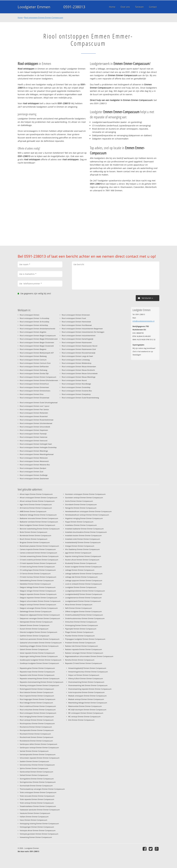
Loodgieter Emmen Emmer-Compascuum (81, 587)
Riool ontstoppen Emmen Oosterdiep (76, 387)
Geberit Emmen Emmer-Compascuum (34, 649)
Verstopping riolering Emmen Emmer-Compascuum (39, 824)
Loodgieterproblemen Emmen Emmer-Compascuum (85, 591)
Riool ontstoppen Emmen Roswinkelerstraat (37, 420)
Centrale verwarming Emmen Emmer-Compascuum (39, 556)
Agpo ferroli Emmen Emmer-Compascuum (36, 504)
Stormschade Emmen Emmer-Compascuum (36, 786)
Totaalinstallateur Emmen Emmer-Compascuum (38, 806)
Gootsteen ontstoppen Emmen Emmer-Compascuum (85, 494)
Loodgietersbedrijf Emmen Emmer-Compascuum (84, 594)
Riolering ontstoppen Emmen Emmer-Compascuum (39, 685)
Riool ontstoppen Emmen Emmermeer (34, 387)
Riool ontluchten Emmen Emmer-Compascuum (38, 710)
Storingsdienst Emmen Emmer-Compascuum (37, 779)
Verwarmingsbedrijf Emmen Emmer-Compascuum (87, 668)
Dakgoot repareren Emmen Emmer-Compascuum (38, 598)
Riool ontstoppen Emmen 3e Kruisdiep (34, 322)
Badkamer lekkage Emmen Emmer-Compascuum (38, 515)
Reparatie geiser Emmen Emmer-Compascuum (37, 668)
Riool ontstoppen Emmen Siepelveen (34, 430)
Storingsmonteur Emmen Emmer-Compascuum (38, 782)
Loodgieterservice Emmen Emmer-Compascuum (83, 598)
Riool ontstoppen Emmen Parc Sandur (34, 409)
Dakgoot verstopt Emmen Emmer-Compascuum (38, 605)
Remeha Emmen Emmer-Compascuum (80, 660)
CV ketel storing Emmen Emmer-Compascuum (37, 567)
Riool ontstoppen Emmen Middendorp (77, 363)
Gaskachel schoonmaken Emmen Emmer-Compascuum (41, 643)
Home (20, 17)
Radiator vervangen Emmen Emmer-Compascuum (84, 653)
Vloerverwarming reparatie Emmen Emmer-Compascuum (90, 689)
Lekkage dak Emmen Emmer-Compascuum (81, 577)
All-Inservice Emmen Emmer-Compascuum (36, 508)
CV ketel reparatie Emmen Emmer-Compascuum (38, 563)
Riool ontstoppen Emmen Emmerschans (35, 391)
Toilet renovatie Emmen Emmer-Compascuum (37, 796)
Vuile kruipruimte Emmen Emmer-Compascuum (86, 692)
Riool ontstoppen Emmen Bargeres (33, 349)
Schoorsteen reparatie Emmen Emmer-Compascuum (40, 758)
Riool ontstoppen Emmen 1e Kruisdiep (34, 318)
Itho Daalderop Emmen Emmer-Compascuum (82, 549)
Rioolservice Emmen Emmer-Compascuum (36, 727)
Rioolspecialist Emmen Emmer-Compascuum (37, 730)
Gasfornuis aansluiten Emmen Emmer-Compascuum (40, 639)
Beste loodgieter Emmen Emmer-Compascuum (37, 525)
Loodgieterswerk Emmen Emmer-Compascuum (83, 601)
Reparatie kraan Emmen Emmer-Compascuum (37, 672)
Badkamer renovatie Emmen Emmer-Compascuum (39, 518)
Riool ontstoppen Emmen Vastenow (34, 437)
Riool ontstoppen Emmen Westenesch (34, 461)
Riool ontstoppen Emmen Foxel (74, 318)
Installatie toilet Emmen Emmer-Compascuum (83, 539)
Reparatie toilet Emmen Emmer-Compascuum (37, 675)
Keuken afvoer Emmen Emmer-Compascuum (82, 560)
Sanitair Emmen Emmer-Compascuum (34, 751)
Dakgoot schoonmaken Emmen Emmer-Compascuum (40, 601)
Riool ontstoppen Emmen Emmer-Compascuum (44, 17)
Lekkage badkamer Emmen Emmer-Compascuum (84, 574)
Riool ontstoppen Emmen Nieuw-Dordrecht (78, 370)
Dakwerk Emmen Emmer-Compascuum (35, 625)
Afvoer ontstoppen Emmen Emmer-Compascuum (38, 498)
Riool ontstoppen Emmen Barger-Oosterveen (37, 342)
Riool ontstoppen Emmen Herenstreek (76, 322)
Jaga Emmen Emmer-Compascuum (78, 553)
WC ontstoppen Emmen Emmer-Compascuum (86, 713)
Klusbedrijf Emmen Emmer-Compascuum (81, 563)
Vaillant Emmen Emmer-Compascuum (34, 817)
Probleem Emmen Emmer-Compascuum (80, 643)
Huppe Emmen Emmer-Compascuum (79, 522)
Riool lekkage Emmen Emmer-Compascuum (36, 703)
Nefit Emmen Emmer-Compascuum (78, 608)
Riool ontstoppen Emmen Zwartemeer (34, 478)
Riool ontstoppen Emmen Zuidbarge (34, 475)
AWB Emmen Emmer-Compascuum (33, 511)
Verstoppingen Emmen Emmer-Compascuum (37, 827)
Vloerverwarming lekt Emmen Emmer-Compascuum (88, 685)
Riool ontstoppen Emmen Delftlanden (34, 366)
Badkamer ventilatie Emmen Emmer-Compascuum (39, 522)
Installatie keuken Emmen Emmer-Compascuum (83, 535)
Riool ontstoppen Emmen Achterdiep (34, 325)
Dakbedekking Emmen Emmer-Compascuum (37, 580)
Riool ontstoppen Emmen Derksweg (33, 370)
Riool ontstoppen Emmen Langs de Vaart (77, 356)
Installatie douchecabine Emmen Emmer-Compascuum (86, 532)
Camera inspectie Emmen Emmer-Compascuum (38, 549)
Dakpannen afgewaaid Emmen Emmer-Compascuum (40, 615)
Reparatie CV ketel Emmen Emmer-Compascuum (84, 663)
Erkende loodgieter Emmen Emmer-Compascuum (38, 632)
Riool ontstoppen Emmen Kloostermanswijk (79, 353)
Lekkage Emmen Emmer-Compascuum (80, 570)
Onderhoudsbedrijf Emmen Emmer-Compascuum (84, 615)
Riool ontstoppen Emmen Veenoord (34, 441)
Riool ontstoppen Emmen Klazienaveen (77, 342)
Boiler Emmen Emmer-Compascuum (33, 532)
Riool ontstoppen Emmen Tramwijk (33, 434)
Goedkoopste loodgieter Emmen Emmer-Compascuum (41, 660)
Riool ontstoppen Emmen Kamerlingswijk (78, 339)
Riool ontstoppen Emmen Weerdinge (34, 451)
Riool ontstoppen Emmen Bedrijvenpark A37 (37, 353)
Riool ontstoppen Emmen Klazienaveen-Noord (80, 346)
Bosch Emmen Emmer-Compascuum (34, 539)
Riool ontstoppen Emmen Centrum (33, 360)
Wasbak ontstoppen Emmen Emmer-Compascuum (87, 696)
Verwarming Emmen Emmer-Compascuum (36, 837)
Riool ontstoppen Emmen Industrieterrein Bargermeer (82, 329)
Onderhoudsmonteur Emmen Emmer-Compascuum (85, 618)
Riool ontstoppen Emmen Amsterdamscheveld (37, 329)
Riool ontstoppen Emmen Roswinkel (34, 416)
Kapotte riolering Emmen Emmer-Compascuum (83, 556)
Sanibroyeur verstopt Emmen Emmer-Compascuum (39, 748)
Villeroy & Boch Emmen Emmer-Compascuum (86, 678)
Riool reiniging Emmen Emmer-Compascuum (37, 717)
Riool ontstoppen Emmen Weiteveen (34, 458)
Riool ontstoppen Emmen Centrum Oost (35, 363)
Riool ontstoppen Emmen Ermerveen (76, 315)
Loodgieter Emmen (34, 7)
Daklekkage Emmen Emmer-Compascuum (36, 611)
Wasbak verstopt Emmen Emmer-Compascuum (86, 699)
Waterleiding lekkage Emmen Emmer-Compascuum (88, 703)
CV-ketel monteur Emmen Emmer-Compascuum (38, 577)
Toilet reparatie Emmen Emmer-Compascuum (37, 799)
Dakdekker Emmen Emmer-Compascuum (35, 584)
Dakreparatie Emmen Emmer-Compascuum (36, 622)
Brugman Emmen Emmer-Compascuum (35, 542)
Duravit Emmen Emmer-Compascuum (34, 629)
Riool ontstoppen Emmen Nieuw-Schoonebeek (80, 373)
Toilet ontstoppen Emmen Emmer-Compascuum (38, 792)
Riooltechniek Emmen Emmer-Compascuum (36, 737)
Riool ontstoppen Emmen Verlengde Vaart (36, 444)
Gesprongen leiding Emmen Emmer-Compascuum (39, 656)
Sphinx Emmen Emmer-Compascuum (34, 768)
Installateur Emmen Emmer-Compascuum (81, 525)
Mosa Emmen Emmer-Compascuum (79, 605)
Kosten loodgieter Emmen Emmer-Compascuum (83, 567)
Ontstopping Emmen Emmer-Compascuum (81, 625)
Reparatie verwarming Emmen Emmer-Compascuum (40, 678)
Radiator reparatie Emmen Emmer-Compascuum (83, 649)
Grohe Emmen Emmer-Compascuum (79, 501)
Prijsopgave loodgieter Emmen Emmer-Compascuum (85, 639)
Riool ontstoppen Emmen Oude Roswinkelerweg (80, 398)
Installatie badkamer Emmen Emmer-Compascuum (84, 529)
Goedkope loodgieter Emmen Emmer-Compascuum (39, 663)
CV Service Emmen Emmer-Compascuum (35, 574)
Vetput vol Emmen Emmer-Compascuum (84, 675)
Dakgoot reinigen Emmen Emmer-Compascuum (38, 591)
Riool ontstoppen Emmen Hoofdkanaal (77, 325)
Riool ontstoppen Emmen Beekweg (33, 356)
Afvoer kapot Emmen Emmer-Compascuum (36, 494)
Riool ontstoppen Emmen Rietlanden (34, 413)
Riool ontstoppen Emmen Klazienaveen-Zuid (79, 349)
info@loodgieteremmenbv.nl (143, 321)
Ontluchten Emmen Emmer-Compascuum (81, 622)
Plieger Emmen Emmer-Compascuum (79, 632)
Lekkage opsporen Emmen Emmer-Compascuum (84, 580)
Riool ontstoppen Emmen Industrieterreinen (79, 335)
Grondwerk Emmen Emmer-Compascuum (81, 504)
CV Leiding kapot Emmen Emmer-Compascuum (38, 570)
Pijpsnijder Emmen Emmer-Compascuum (81, 629)
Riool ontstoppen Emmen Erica (32, 394)
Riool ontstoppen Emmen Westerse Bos (35, 465)
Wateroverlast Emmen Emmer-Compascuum (85, 706)
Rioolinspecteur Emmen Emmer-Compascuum (37, 723)
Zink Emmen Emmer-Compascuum (81, 720)
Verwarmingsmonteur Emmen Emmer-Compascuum (88, 672)
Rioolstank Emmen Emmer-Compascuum (35, 734)
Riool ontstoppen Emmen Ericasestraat (34, 398)
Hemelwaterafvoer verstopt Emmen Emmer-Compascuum (87, 515)
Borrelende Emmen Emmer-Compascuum (35, 535)
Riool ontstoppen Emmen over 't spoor (35, 406)
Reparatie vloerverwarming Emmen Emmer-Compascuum (41, 682)
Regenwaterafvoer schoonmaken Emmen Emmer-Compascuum (89, 656)
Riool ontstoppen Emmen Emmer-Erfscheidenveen (39, 380)
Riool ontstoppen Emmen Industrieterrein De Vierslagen (83, 332)
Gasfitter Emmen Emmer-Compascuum (34, 636)
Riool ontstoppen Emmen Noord (74, 380)
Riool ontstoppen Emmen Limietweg (76, 360)
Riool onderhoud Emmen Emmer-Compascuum (38, 706)
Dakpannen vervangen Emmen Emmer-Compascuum (40, 618)
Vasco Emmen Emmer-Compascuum (33, 820)
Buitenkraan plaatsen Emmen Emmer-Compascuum (39, 546)
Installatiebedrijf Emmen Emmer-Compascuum (83, 542)
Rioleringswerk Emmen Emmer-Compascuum (37, 689)
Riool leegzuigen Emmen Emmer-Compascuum (38, 699)
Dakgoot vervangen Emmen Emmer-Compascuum (39, 608)
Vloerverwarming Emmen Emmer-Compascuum (86, 682)
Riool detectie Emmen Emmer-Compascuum (36, 692)
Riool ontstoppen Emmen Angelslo (33, 332)
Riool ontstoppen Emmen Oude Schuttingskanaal (39, 402)
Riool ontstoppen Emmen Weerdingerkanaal (37, 454)
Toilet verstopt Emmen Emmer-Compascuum (37, 803)
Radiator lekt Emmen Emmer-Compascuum (81, 646)
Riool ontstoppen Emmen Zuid (31, 472)
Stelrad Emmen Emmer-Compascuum (34, 775)
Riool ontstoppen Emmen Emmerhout (34, 384)
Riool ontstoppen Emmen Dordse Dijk (34, 373)
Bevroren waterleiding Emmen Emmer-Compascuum (40, 529)
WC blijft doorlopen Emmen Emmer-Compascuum (87, 710)
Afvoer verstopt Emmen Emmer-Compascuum (37, 501)
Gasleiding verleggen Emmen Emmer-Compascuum (39, 646)
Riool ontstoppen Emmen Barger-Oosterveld (37, 346)
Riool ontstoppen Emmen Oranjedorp (76, 394)
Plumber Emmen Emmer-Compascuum (80, 636)
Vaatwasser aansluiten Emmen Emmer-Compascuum (40, 810)
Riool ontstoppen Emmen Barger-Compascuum (38, 335)
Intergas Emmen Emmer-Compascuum (80, 546)
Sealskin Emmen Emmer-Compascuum (34, 761)
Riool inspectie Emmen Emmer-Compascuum (37, 696)
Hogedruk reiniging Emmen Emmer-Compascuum (84, 518)
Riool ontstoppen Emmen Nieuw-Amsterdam (79, 366)
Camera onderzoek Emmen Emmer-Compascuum (38, 553)
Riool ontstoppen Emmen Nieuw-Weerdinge (79, 377)
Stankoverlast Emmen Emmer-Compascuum (36, 772)
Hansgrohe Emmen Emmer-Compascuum (81, 508)
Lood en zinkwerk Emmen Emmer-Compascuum (83, 584)
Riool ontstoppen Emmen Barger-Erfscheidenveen (39, 339)
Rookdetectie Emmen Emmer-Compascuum (36, 741)
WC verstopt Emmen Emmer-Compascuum (84, 717)
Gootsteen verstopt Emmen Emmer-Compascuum (84, 498)
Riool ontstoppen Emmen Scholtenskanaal (36, 423)
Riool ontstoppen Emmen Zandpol (33, 468)
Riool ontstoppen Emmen (30, 315)
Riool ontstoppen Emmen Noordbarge (76, 384)
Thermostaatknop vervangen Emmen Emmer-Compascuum (42, 789)
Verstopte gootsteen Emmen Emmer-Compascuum (39, 834)
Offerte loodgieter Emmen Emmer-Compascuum (83, 611)
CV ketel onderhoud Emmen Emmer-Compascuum (39, 560)
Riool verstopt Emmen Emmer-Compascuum (37, 720)
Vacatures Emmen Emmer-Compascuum (35, 813)
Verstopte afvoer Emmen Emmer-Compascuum (38, 830)
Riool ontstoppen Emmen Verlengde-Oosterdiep (38, 447)
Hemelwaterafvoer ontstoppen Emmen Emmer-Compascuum (88, 511)
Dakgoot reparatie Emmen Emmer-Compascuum (38, 594)
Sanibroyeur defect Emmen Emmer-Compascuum (38, 744)
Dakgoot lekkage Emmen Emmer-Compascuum (38, 587)
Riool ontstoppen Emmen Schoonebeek (35, 427)
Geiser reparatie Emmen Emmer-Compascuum (37, 653)
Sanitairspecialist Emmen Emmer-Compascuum (38, 754)
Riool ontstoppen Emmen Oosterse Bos (77, 391)
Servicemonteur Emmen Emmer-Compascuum (37, 765)
